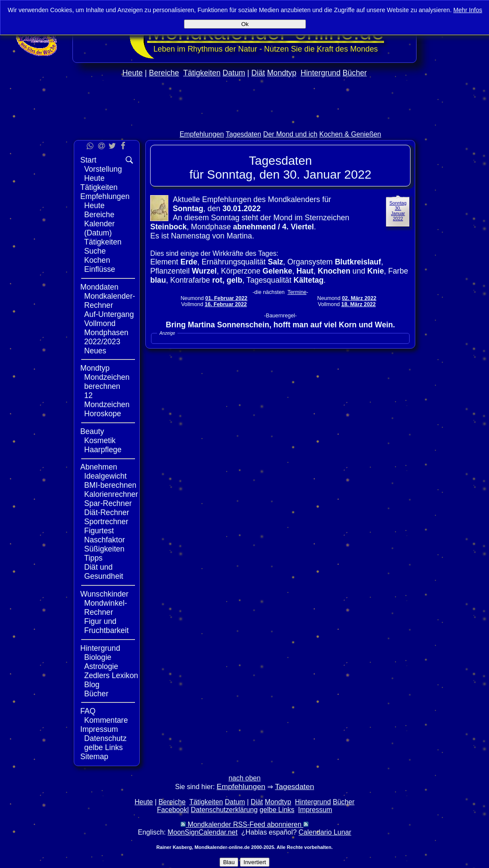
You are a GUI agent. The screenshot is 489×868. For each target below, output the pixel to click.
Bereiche (164, 73)
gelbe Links (103, 747)
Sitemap (94, 757)
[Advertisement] (245, 122)
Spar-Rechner (108, 503)
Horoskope (103, 414)
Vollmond (100, 323)
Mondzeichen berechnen (107, 382)
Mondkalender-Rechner (110, 301)
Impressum (99, 729)
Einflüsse (100, 269)
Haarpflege (103, 450)
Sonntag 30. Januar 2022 (398, 211)
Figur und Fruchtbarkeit (107, 626)
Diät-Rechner (107, 512)
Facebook (172, 810)
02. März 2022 (359, 298)
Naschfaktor (105, 540)
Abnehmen (99, 467)
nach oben (245, 778)
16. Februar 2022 (226, 304)
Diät (258, 73)
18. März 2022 (359, 304)
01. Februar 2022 (226, 298)
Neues (95, 351)
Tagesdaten (243, 134)
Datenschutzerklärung (224, 810)
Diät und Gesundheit (104, 572)
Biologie (98, 657)
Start (88, 160)
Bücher (355, 73)
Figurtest (99, 531)
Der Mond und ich (290, 134)
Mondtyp (281, 73)
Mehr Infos (468, 10)
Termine (297, 292)
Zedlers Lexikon (111, 675)
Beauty (92, 431)
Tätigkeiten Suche (103, 246)
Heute (133, 73)
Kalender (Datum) (99, 228)
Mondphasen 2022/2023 (106, 337)
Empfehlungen (202, 134)
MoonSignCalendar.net (202, 832)
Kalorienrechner (111, 494)
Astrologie (101, 666)
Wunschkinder (104, 594)
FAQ (88, 711)
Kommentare (106, 720)
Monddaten (99, 287)
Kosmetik (100, 441)
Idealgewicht (105, 476)
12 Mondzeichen (107, 400)
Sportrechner (106, 522)
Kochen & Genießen (350, 134)
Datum (234, 73)
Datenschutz (105, 738)
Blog (92, 685)
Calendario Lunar (325, 832)
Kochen (97, 260)
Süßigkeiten (104, 549)
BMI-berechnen (110, 485)
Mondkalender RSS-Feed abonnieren (244, 824)
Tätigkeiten (202, 73)
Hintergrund (321, 73)
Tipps (93, 558)
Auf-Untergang (109, 314)
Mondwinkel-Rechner (106, 608)
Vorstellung (103, 169)
